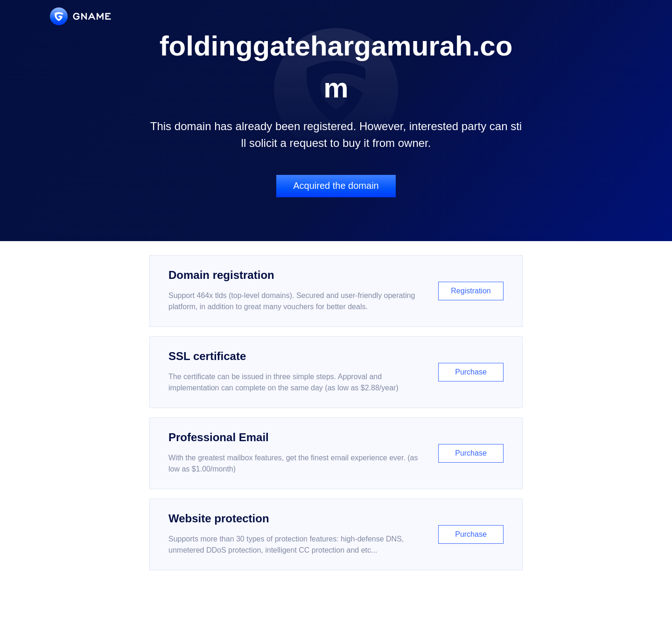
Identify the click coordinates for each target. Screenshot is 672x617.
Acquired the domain (336, 186)
